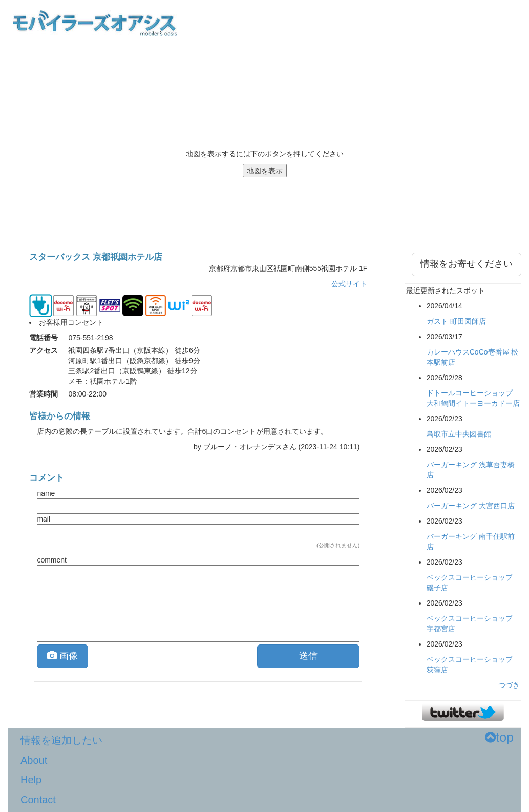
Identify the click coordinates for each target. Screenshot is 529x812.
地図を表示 (265, 171)
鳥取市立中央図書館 (459, 434)
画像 (62, 656)
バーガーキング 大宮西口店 (471, 506)
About (34, 760)
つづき (509, 685)
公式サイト (349, 284)
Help (31, 780)
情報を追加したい (61, 740)
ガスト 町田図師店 (456, 321)
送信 (308, 656)
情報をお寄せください (467, 264)
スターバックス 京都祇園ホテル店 (96, 257)
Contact (38, 800)
